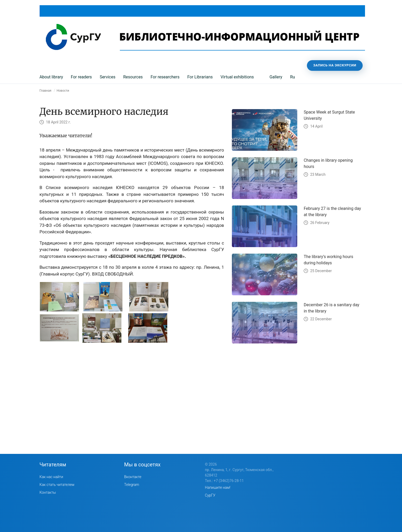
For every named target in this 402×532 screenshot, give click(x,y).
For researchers (165, 77)
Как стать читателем (57, 485)
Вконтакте (133, 477)
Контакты (48, 492)
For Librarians (200, 77)
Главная (46, 91)
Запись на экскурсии (335, 65)
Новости (63, 91)
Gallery (276, 77)
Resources (133, 77)
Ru (292, 77)
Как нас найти (51, 477)
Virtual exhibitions (237, 77)
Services (108, 77)
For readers (81, 77)
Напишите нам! (218, 487)
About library (51, 77)
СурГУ (210, 495)
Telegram (132, 485)
